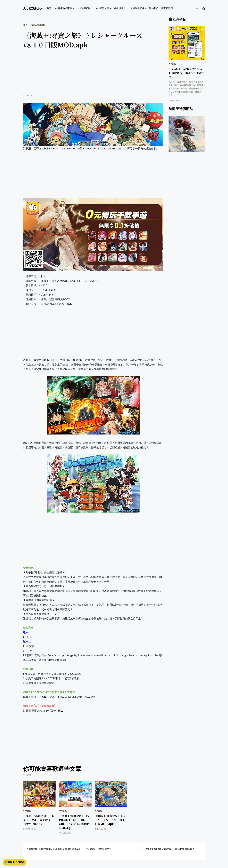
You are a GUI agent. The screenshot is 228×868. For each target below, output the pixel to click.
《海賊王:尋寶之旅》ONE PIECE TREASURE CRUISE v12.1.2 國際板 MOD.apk (75, 822)
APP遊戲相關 (84, 8)
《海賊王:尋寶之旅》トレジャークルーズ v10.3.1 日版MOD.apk (110, 820)
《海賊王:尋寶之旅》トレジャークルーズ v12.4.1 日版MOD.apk (39, 820)
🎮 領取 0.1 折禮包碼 (14, 862)
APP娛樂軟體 (102, 8)
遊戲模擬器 (120, 8)
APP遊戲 (27, 811)
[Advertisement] (93, 74)
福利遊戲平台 (105, 849)
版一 (53, 711)
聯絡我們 (154, 8)
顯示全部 (28, 775)
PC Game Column (184, 849)
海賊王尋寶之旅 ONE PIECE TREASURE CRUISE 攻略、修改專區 (59, 697)
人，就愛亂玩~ (33, 8)
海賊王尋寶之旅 (38, 25)
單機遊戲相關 (137, 8)
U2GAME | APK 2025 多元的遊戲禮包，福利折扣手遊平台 (186, 73)
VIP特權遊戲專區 (63, 8)
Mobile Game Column (158, 849)
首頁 (49, 8)
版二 (61, 711)
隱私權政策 (167, 8)
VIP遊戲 (172, 64)
